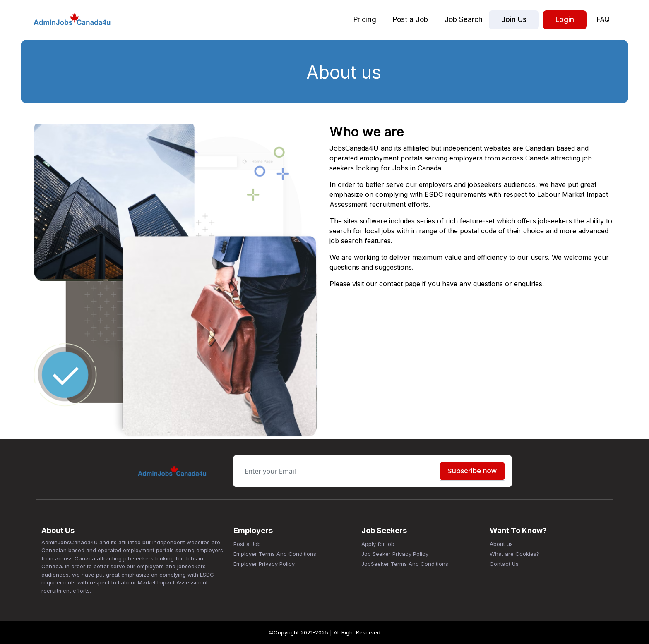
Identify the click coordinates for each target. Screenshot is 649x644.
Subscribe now (472, 471)
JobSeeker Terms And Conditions (405, 564)
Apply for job (378, 544)
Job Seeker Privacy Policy (395, 554)
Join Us (514, 19)
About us (501, 544)
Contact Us (504, 564)
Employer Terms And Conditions (275, 554)
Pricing (365, 19)
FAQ (603, 19)
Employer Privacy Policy (264, 564)
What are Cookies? (514, 554)
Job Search (464, 19)
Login (565, 19)
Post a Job (410, 19)
